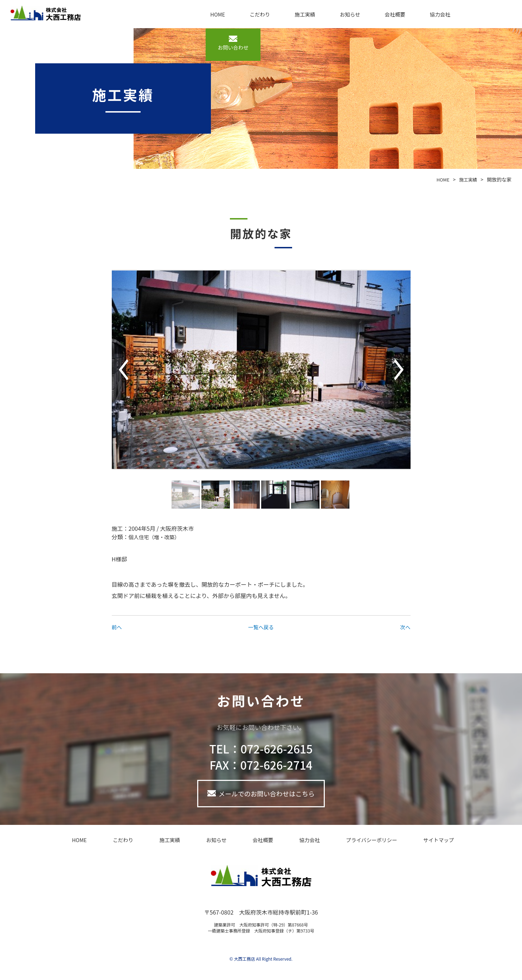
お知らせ (344, 14)
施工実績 (304, 14)
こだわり (264, 14)
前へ (117, 627)
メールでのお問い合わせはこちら (267, 795)
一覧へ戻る (261, 627)
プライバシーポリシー (352, 842)
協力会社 (424, 14)
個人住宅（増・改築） (157, 537)
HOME (227, 14)
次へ (405, 627)
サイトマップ (415, 842)
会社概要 (384, 14)
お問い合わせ (488, 19)
